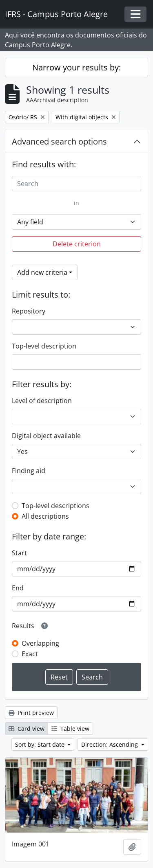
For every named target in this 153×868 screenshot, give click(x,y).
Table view (70, 729)
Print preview (31, 713)
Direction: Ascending (110, 744)
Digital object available (46, 436)
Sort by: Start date (41, 744)
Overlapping (40, 643)
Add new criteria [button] (42, 272)
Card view (27, 729)
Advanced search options (59, 141)
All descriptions (45, 516)
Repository (29, 311)
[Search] (76, 184)
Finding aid (29, 471)
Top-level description (44, 346)
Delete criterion (77, 244)
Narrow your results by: (76, 67)
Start (19, 553)
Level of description (42, 401)
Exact (30, 654)
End (18, 588)
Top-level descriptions (55, 506)
